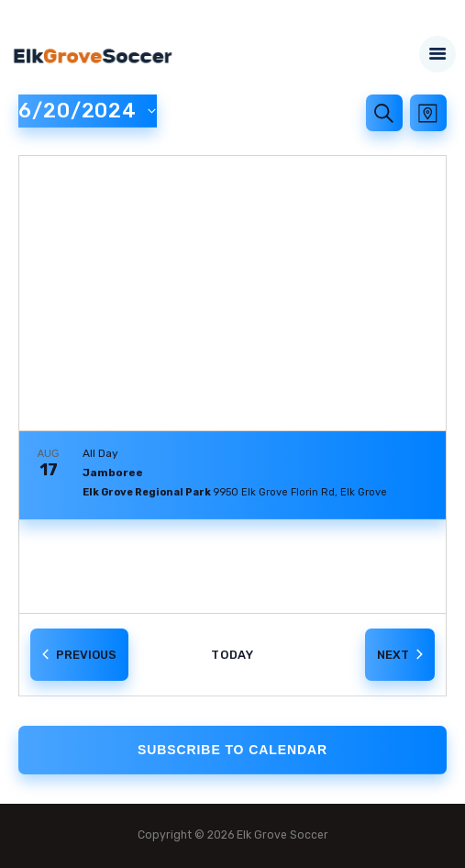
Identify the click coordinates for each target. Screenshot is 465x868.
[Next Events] (400, 655)
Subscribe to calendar (232, 750)
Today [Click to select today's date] (233, 655)
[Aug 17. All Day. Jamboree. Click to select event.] (232, 475)
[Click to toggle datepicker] (88, 111)
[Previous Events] (79, 655)
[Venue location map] (232, 293)
